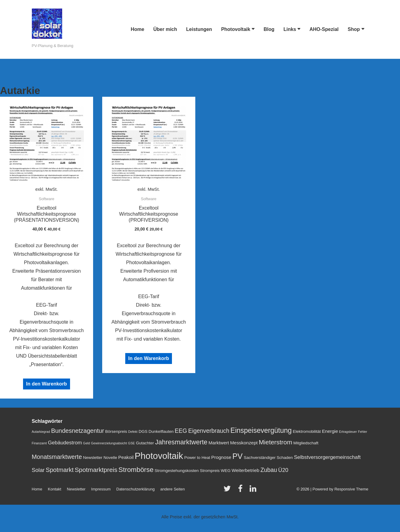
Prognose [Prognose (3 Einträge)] (221, 457)
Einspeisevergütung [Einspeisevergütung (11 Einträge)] (261, 430)
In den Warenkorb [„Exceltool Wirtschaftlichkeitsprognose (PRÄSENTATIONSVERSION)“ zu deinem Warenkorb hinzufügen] (47, 384)
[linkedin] (254, 491)
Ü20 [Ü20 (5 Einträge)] (283, 470)
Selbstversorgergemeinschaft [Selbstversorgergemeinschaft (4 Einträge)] (327, 457)
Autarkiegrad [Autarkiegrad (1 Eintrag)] (41, 432)
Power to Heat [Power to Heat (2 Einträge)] (197, 458)
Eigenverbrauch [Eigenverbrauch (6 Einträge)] (209, 431)
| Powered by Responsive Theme (339, 489)
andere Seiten (173, 489)
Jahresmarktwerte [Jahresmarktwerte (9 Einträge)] (181, 442)
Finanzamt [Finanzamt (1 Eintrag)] (39, 443)
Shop (354, 29)
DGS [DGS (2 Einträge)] (143, 431)
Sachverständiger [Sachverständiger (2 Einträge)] (260, 458)
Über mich (165, 29)
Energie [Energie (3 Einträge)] (330, 431)
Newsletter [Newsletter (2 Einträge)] (93, 458)
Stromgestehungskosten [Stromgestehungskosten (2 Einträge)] (177, 471)
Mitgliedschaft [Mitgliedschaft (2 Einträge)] (306, 443)
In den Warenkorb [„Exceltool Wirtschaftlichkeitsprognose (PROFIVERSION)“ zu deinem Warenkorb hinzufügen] (149, 358)
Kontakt (55, 489)
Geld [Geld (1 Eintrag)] (87, 443)
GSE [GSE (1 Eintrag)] (131, 443)
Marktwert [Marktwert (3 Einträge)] (219, 443)
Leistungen (199, 29)
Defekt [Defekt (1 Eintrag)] (133, 432)
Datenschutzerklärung (136, 489)
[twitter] (229, 491)
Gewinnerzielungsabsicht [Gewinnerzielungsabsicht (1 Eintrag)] (109, 443)
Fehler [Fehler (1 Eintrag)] (362, 432)
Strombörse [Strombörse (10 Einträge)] (136, 470)
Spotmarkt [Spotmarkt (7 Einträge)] (60, 470)
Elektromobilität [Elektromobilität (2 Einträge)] (307, 431)
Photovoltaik (236, 29)
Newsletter (76, 489)
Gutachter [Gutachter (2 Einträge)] (145, 443)
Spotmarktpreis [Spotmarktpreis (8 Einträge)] (96, 470)
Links (290, 29)
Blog (269, 29)
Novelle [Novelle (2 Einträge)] (110, 458)
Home (137, 29)
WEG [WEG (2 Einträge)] (226, 471)
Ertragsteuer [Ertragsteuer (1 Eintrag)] (348, 432)
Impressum (101, 489)
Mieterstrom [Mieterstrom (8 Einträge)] (276, 442)
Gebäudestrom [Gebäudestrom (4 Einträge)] (65, 443)
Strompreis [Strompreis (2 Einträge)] (210, 471)
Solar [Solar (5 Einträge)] (38, 470)
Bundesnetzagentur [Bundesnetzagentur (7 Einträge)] (78, 431)
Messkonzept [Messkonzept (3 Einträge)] (244, 443)
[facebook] (242, 491)
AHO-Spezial (324, 29)
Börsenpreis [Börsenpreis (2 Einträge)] (116, 431)
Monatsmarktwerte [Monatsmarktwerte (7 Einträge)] (57, 457)
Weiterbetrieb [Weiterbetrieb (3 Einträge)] (245, 470)
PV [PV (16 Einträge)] (237, 456)
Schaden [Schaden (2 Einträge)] (285, 458)
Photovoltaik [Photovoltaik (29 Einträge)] (159, 456)
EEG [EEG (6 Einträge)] (181, 431)
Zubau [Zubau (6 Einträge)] (269, 470)
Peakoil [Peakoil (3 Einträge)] (126, 457)
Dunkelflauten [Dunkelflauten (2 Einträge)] (161, 431)
